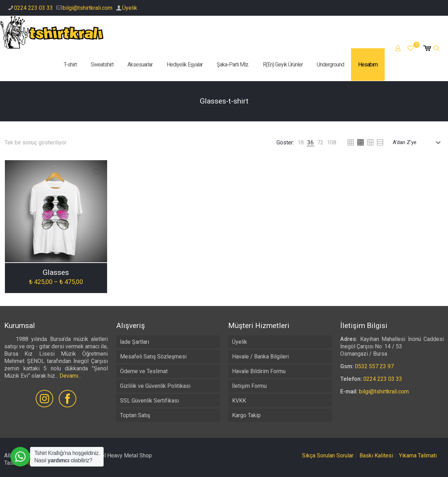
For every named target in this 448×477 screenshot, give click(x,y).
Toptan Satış (135, 415)
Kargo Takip (246, 415)
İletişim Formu (249, 386)
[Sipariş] (418, 142)
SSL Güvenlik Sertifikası (149, 401)
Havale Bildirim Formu (259, 371)
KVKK (239, 401)
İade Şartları (135, 342)
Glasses (56, 272)
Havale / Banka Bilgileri (260, 357)
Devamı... (70, 376)
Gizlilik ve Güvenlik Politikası (155, 386)
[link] (301, 143)
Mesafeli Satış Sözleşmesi (153, 357)
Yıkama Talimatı (418, 455)
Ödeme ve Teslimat (144, 371)
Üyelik (130, 8)
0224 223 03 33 (33, 8)
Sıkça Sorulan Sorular (328, 455)
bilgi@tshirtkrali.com (87, 8)
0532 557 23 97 (374, 366)
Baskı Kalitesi (376, 455)
